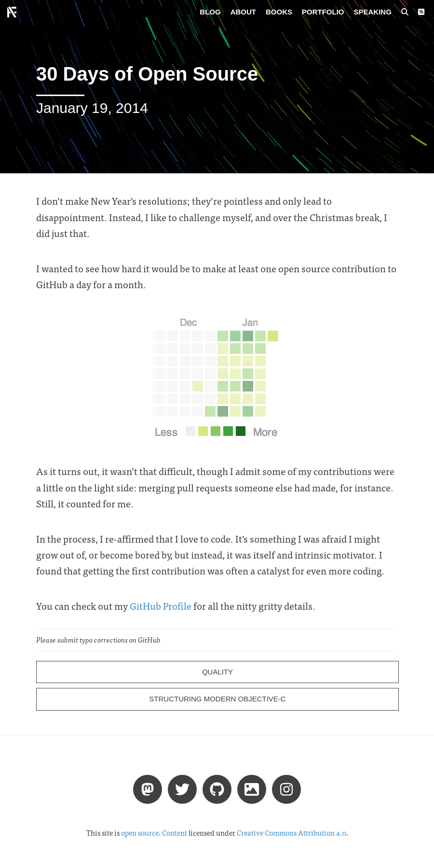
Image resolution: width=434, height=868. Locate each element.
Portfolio (323, 12)
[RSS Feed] (421, 12)
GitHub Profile (161, 606)
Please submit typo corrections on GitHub (98, 640)
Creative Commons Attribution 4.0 (292, 833)
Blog (210, 12)
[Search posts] (405, 12)
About (243, 12)
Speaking (373, 12)
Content (175, 833)
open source (140, 833)
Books (279, 12)
